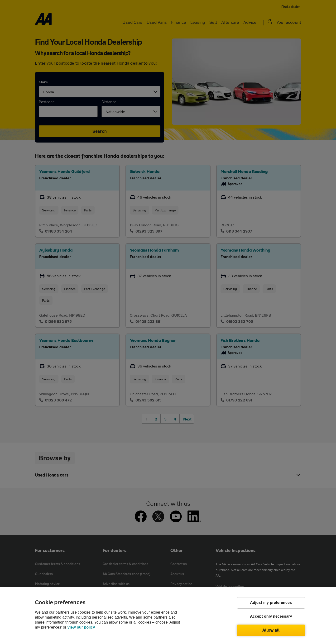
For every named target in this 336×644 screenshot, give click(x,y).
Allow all (271, 630)
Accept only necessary (271, 617)
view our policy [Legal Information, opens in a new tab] (81, 627)
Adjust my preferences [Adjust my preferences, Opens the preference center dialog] (271, 603)
